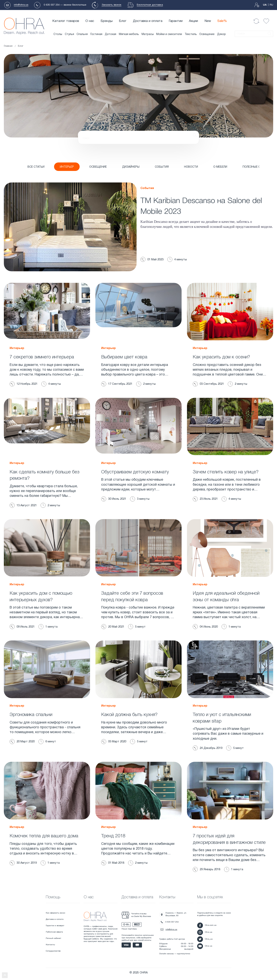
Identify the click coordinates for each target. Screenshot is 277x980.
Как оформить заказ (55, 911)
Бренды (107, 21)
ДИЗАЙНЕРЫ (123, 167)
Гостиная (96, 34)
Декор (222, 34)
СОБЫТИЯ (151, 167)
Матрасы (148, 34)
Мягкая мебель (129, 34)
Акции (193, 21)
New (208, 21)
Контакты (50, 943)
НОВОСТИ (179, 167)
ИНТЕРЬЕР (63, 167)
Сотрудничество (53, 950)
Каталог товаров (66, 21)
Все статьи (35, 167)
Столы (58, 34)
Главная (8, 46)
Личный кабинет (53, 937)
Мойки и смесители (169, 34)
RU (271, 5)
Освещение (207, 34)
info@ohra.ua (21, 5)
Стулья (69, 34)
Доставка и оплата (148, 21)
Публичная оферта (54, 930)
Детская (111, 34)
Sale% (222, 21)
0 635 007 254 (52, 5)
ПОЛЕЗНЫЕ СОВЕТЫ (239, 167)
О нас (90, 21)
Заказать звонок (111, 5)
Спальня (82, 34)
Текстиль (191, 34)
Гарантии (176, 21)
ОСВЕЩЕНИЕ (92, 167)
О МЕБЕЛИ (206, 167)
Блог (123, 21)
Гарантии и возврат (55, 924)
